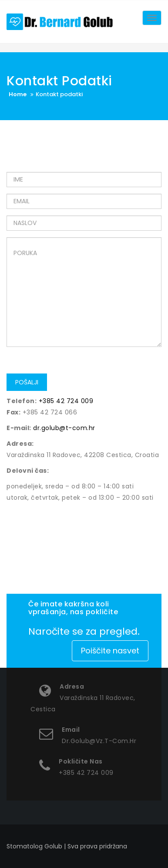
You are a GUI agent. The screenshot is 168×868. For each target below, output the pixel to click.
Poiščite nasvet (110, 651)
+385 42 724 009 (66, 401)
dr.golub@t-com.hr (64, 428)
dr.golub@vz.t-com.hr (99, 741)
